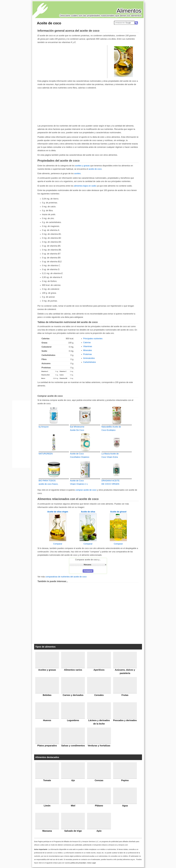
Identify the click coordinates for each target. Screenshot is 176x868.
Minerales (88, 350)
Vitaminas (88, 346)
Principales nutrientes (93, 339)
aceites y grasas (82, 166)
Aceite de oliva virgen (58, 512)
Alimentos (129, 11)
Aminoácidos (89, 358)
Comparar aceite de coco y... (88, 560)
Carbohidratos (90, 362)
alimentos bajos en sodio (85, 186)
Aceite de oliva (88, 512)
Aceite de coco (49, 23)
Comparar (58, 544)
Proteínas (87, 354)
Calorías (87, 342)
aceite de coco (95, 169)
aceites (77, 173)
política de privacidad (78, 863)
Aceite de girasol (118, 512)
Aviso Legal (91, 863)
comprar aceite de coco (86, 490)
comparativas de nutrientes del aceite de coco (66, 577)
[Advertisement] (72, 61)
